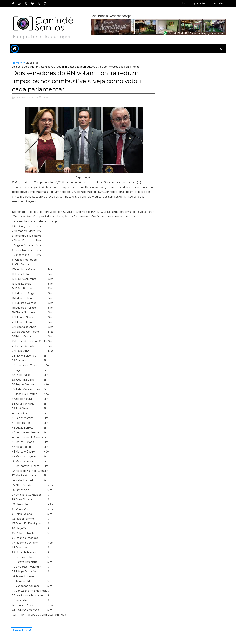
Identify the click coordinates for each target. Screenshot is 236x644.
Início (183, 3)
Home (16, 63)
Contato (218, 3)
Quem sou (199, 3)
